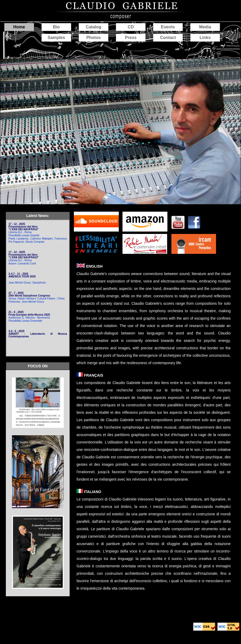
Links (205, 38)
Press (131, 38)
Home (19, 27)
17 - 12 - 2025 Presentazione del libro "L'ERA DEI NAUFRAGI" (24, 227)
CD (131, 27)
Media (205, 27)
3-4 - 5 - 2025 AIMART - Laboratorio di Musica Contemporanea (38, 334)
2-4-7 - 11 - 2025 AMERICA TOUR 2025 (22, 275)
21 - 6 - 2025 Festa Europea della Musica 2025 (29, 313)
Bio (56, 27)
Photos (94, 38)
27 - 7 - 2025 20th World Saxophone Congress (29, 294)
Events (168, 27)
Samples (56, 38)
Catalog (94, 27)
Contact (168, 38)
